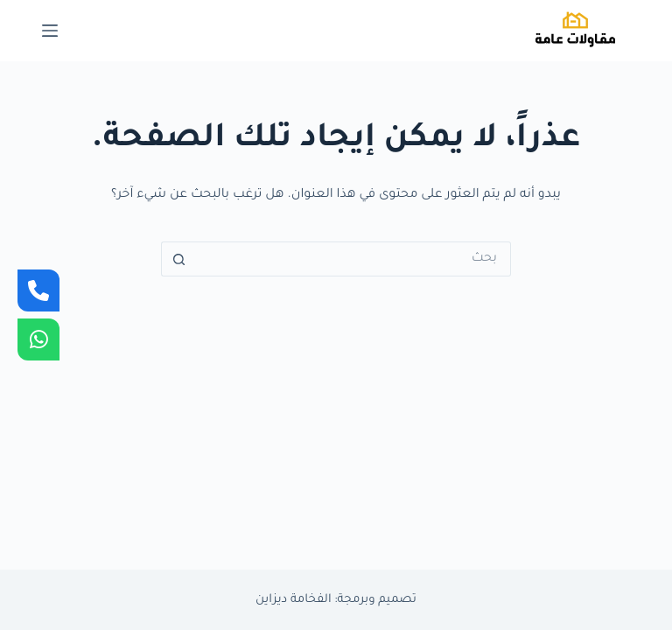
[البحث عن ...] (353, 259)
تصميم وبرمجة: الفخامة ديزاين (336, 600)
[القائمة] (50, 31)
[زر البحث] (178, 259)
